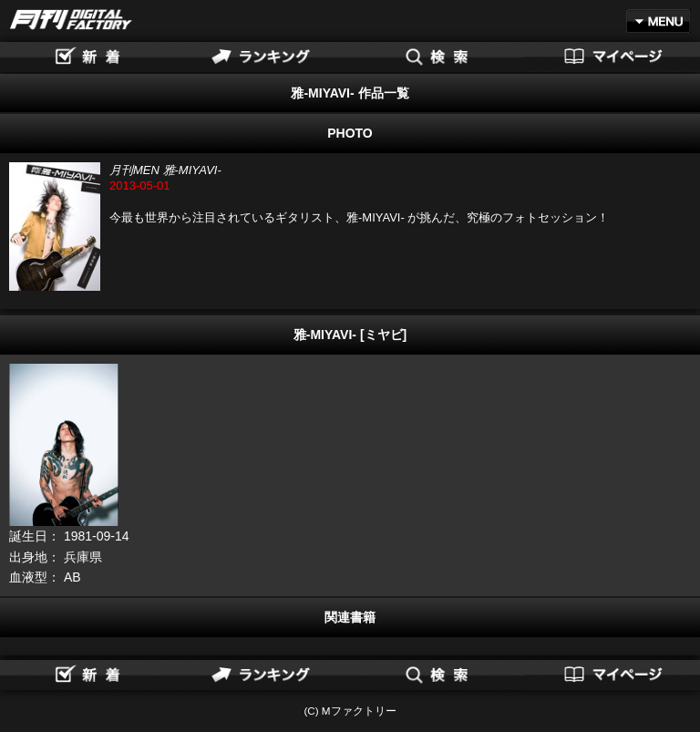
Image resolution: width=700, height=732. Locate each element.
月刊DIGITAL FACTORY (71, 20)
